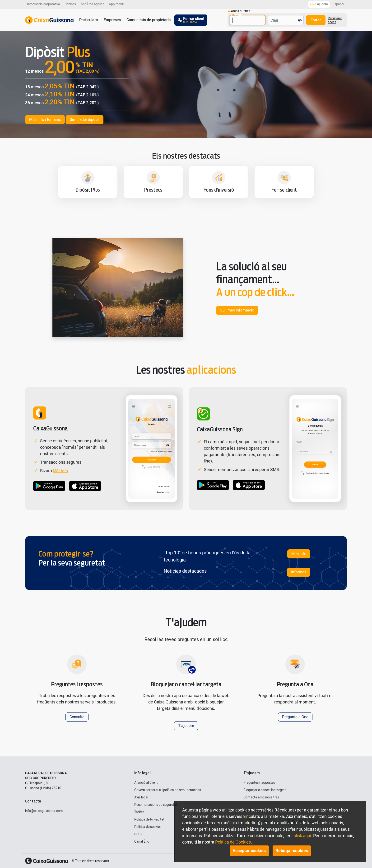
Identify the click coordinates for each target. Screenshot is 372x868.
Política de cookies (148, 827)
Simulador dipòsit (85, 120)
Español (338, 4)
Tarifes (139, 812)
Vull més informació (237, 310)
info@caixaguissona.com (44, 811)
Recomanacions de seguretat (156, 805)
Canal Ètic (142, 842)
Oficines (70, 4)
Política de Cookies (233, 842)
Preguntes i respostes (259, 783)
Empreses (112, 20)
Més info (60, 471)
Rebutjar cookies (292, 851)
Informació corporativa (43, 4)
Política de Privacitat (149, 819)
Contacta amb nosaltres (261, 797)
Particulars (88, 20)
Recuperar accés (335, 20)
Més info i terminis (45, 120)
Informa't (299, 572)
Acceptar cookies (249, 851)
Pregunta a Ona (295, 717)
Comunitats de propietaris (149, 20)
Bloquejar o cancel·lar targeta (265, 790)
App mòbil (116, 4)
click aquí (302, 836)
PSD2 (138, 834)
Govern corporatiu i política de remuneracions (168, 790)
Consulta (77, 717)
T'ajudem (186, 726)
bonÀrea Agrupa (93, 4)
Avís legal (141, 797)
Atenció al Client (146, 783)
